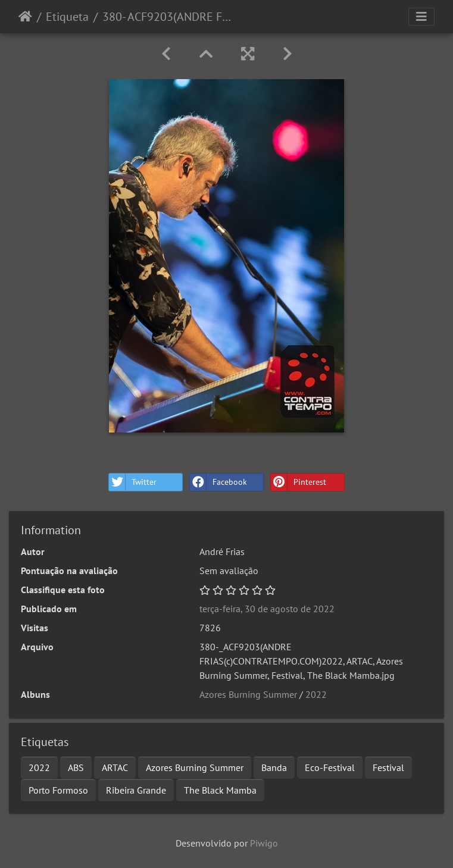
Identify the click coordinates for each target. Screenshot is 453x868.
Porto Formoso (58, 790)
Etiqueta (67, 17)
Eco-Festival (330, 767)
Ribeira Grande (136, 790)
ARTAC (115, 767)
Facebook (218, 482)
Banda (274, 767)
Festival (388, 767)
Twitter (133, 482)
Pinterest (299, 482)
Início (25, 17)
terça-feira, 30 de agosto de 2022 (267, 609)
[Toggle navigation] (421, 17)
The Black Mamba (220, 790)
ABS (76, 767)
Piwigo (264, 843)
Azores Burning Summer (248, 694)
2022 (316, 694)
